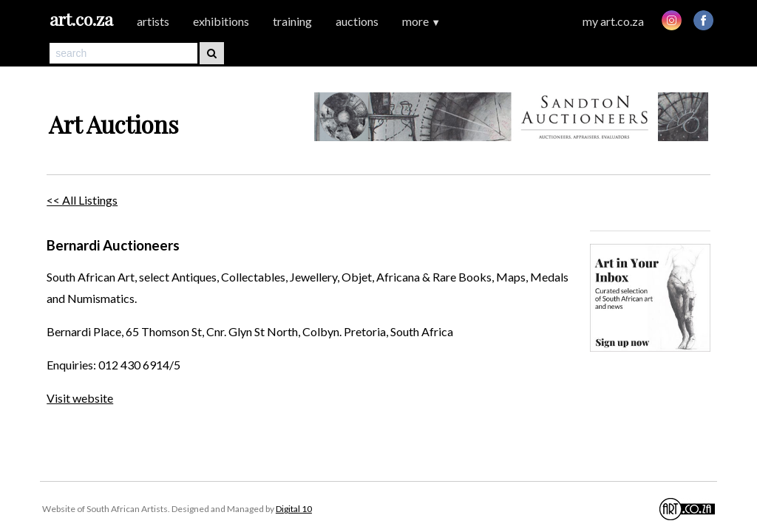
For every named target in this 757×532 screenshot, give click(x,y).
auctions (357, 21)
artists (153, 21)
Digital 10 (294, 509)
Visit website (80, 398)
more (421, 21)
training (292, 21)
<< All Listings (82, 200)
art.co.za (81, 19)
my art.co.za (613, 21)
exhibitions (221, 21)
